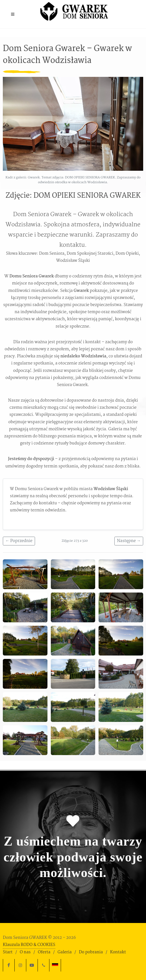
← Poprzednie (19, 541)
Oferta (44, 952)
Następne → (129, 541)
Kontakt (118, 952)
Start (8, 952)
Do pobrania (91, 952)
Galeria (65, 952)
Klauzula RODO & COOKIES (29, 945)
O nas (25, 952)
